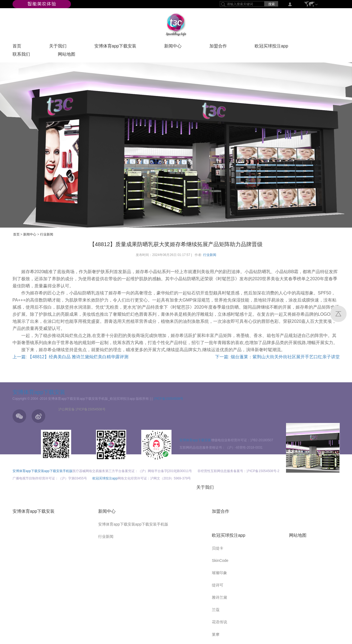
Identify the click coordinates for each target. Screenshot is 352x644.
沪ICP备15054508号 (168, 399)
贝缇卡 (218, 548)
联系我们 (21, 55)
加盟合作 (218, 47)
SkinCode (220, 560)
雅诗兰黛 (219, 597)
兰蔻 (216, 610)
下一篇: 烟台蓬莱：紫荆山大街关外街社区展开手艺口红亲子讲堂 (277, 357)
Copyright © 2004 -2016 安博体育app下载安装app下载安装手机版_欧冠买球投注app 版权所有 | (82, 399)
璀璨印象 (219, 573)
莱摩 (216, 634)
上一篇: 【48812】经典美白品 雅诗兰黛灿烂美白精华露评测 (71, 357)
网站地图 (67, 55)
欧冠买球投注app (271, 47)
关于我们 (58, 47)
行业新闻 (47, 234)
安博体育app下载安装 (115, 47)
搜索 (272, 4)
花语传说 (219, 622)
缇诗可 (218, 585)
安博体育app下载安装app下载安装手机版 (43, 471)
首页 (17, 47)
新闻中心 (173, 47)
